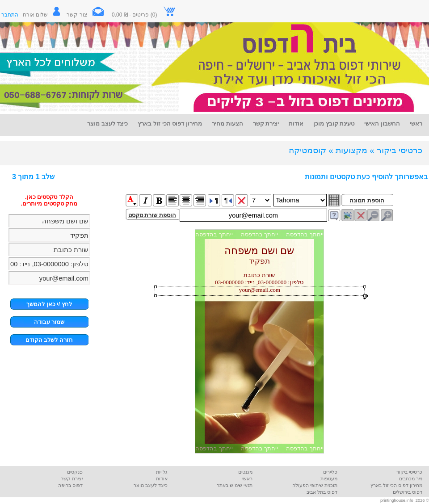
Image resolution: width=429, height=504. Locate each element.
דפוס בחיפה (70, 485)
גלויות (162, 472)
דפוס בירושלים (408, 492)
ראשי (247, 479)
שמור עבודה (49, 322)
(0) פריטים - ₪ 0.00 (144, 15)
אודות (162, 479)
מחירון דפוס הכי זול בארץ (396, 485)
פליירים (330, 472)
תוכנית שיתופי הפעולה (315, 485)
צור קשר (88, 15)
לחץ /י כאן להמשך (49, 304)
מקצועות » (348, 150)
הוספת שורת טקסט (152, 215)
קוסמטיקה (307, 150)
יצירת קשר (72, 479)
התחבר (10, 15)
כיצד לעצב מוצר (151, 485)
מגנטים (245, 472)
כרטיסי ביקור (409, 472)
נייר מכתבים (411, 479)
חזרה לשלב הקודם (49, 340)
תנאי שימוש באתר (235, 485)
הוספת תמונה (367, 200)
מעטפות (329, 479)
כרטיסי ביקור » (396, 150)
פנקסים (75, 472)
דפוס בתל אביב (322, 492)
